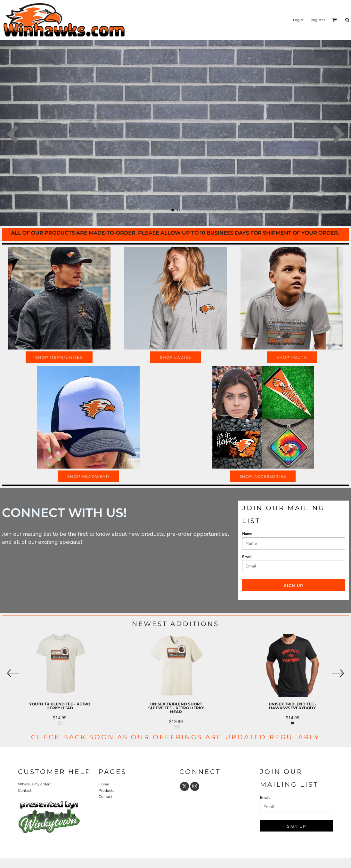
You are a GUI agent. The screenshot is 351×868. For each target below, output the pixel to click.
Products (106, 791)
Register (318, 20)
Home (104, 784)
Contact (25, 791)
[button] (335, 20)
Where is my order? (34, 784)
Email (247, 557)
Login (298, 20)
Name (247, 534)
